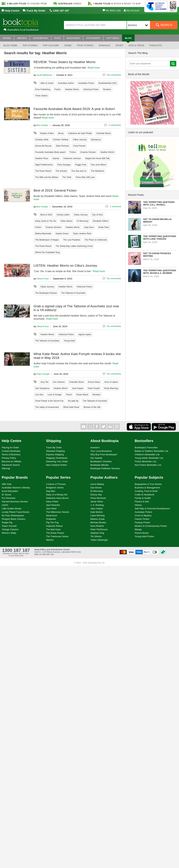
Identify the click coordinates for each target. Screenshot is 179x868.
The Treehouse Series (57, 536)
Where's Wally (9, 533)
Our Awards (96, 458)
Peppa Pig (7, 522)
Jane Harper (78, 388)
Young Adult (69, 341)
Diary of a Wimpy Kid (57, 495)
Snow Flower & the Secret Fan (49, 401)
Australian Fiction (86, 83)
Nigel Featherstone (44, 165)
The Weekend (97, 171)
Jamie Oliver (97, 502)
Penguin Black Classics (14, 519)
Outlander (51, 519)
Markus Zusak (98, 519)
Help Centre (10, 11)
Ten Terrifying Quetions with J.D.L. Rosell (159, 203)
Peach (69, 395)
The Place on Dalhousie (96, 240)
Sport (119, 45)
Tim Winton (96, 536)
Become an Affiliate (11, 461)
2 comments (115, 125)
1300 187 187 (59, 11)
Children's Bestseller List (147, 454)
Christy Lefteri (63, 215)
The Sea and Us (79, 171)
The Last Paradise (72, 240)
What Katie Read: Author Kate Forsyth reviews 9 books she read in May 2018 (77, 356)
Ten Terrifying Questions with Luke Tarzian (160, 238)
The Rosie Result (43, 171)
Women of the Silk (92, 407)
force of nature (111, 382)
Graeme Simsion (88, 152)
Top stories (30, 45)
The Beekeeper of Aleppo (47, 240)
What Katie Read (71, 407)
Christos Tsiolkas (61, 140)
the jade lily (73, 401)
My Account (131, 10)
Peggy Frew (81, 165)
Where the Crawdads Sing (47, 252)
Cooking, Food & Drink (146, 491)
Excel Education (10, 491)
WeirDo (50, 540)
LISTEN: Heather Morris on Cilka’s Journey (65, 266)
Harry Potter (52, 502)
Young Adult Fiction (144, 536)
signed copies (85, 334)
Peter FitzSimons (99, 529)
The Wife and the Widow (47, 177)
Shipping (54, 441)
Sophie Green (62, 234)
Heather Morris (72, 89)
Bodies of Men (47, 133)
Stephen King (97, 533)
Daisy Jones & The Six (46, 221)
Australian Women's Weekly (16, 488)
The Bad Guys (53, 529)
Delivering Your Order (57, 461)
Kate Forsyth (43, 374)
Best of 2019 (46, 215)
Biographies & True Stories (148, 484)
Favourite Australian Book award (50, 152)
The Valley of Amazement (47, 407)
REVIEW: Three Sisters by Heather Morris (65, 62)
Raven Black (82, 395)
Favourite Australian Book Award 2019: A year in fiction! (74, 109)
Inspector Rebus (54, 526)
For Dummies (9, 498)
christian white (42, 140)
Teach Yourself (9, 526)
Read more (94, 68)
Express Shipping (55, 454)
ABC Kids (7, 484)
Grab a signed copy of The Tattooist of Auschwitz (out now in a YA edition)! (76, 308)
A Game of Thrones (56, 484)
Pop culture (51, 45)
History (138, 505)
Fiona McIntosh (98, 498)
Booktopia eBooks (100, 465)
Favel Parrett (79, 146)
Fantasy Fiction (142, 522)
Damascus (96, 140)
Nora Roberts (97, 526)
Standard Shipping (56, 451)
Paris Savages (64, 165)
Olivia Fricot (43, 279)
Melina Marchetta (43, 234)
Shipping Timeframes (57, 458)
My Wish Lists (112, 10)
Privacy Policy (9, 458)
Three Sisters (41, 96)
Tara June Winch (99, 165)
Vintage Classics (10, 529)
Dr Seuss (6, 495)
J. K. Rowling (97, 505)
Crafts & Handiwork (145, 495)
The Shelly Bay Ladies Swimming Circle (74, 246)
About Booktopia (104, 441)
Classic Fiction (142, 519)
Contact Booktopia (11, 451)
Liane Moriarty (98, 515)
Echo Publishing (43, 89)
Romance (104, 45)
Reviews (107, 89)
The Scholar (61, 171)
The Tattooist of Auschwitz (73, 293)
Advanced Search (11, 465)
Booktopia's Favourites (146, 448)
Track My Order (34, 11)
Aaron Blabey (97, 484)
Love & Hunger (55, 395)
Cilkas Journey (80, 140)
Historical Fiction (91, 89)
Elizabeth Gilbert (101, 221)
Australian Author (66, 83)
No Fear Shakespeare (13, 515)
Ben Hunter (42, 125)
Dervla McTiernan (43, 146)
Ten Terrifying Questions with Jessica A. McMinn (160, 272)
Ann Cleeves (59, 382)
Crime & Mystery (143, 515)
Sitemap (6, 468)
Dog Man (51, 491)
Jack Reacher (53, 505)
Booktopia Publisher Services (105, 468)
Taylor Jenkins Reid (82, 234)
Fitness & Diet (142, 502)
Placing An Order (10, 448)
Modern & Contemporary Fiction (151, 526)
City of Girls (97, 215)
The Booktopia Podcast (46, 293)
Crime (68, 45)
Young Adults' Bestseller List (149, 458)
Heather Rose (42, 158)
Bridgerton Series (55, 488)
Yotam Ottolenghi (99, 540)
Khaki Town (104, 227)
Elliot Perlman (62, 146)
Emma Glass (94, 382)
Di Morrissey (83, 221)
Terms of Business (11, 454)
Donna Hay (96, 495)
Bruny (61, 133)
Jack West (51, 509)
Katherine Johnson (72, 158)
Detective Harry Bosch (57, 498)
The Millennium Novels (58, 512)
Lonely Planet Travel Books (16, 512)
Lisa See (39, 395)
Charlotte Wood (103, 133)
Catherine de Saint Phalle (80, 133)
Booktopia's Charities (101, 461)
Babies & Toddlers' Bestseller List (152, 451)
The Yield (67, 177)
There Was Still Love (85, 177)
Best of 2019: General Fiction (55, 190)
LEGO (5, 505)
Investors (95, 448)
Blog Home (10, 45)
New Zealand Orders (57, 465)
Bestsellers (144, 441)
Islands (56, 158)
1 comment (115, 206)
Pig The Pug (52, 522)
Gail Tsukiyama (42, 388)
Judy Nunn (89, 227)
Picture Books (142, 533)
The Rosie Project (55, 533)
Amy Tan (44, 382)
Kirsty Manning (111, 388)
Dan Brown (96, 488)
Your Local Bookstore (101, 451)
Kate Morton (97, 512)
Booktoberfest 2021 (108, 83)
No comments (114, 75)
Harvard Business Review (15, 502)
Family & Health (143, 498)
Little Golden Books (12, 509)
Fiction (58, 89)
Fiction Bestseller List (146, 461)
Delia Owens (67, 221)
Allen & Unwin (47, 83)
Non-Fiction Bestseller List (148, 465)
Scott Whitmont (44, 75)
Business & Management (147, 488)
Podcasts (156, 45)
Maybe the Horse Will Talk (97, 158)
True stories (85, 45)
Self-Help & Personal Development (152, 509)
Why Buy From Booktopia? (104, 454)
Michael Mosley (98, 522)
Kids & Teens (136, 45)
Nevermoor (52, 515)
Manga (138, 529)
